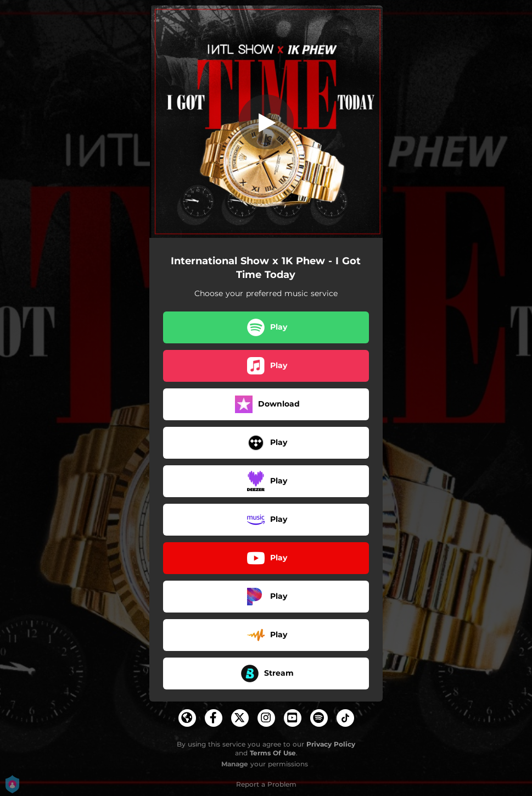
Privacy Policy (331, 744)
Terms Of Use (273, 753)
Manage (235, 764)
